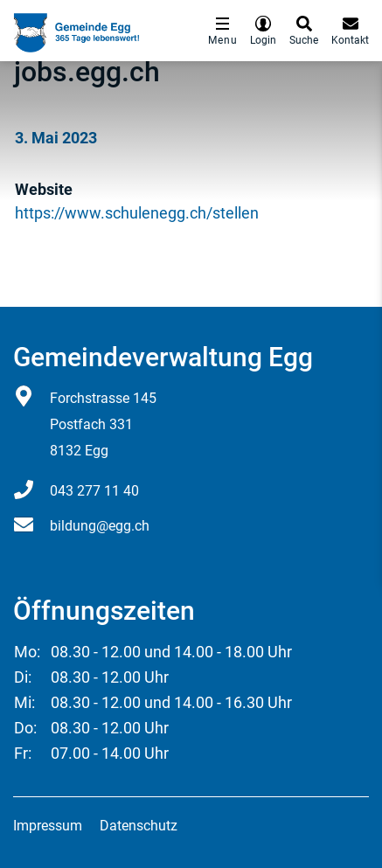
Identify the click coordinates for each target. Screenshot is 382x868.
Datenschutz (139, 826)
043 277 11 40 (94, 491)
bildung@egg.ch (100, 526)
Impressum (48, 826)
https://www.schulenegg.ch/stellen (146, 213)
